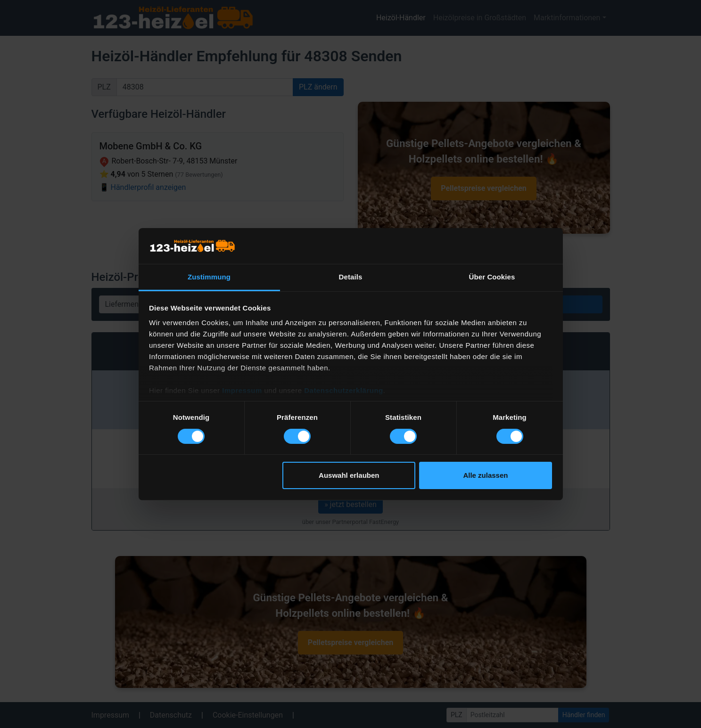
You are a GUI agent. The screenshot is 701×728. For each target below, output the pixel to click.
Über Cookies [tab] (492, 277)
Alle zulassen (485, 475)
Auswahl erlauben (349, 475)
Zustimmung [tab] (209, 277)
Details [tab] (351, 277)
